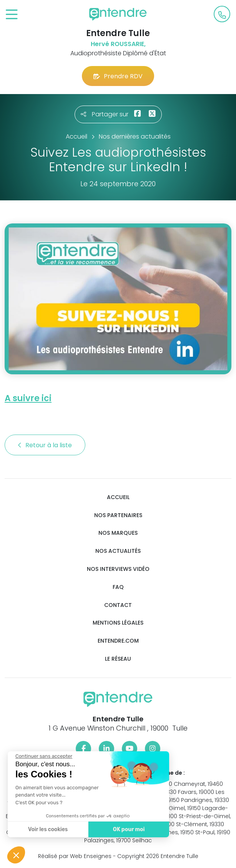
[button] (16, 855)
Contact (118, 605)
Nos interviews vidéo (118, 569)
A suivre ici (28, 398)
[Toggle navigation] (12, 15)
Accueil (118, 497)
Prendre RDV (118, 76)
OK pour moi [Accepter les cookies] (129, 829)
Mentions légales (118, 623)
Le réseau (118, 659)
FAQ (118, 587)
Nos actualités (118, 551)
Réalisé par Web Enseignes (75, 856)
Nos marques (118, 533)
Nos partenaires (118, 515)
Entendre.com (118, 641)
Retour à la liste (45, 445)
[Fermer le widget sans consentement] (43, 756)
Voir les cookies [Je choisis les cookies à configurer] (47, 829)
